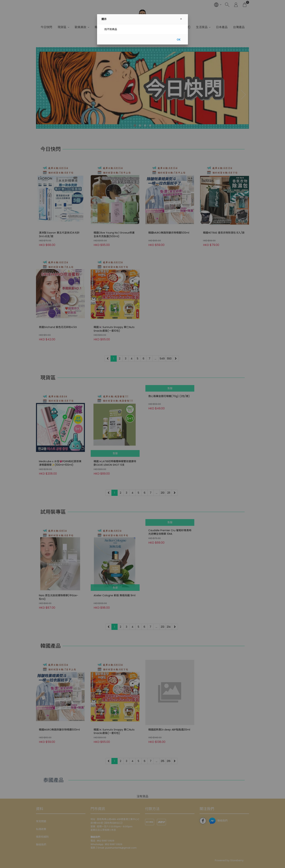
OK (179, 40)
